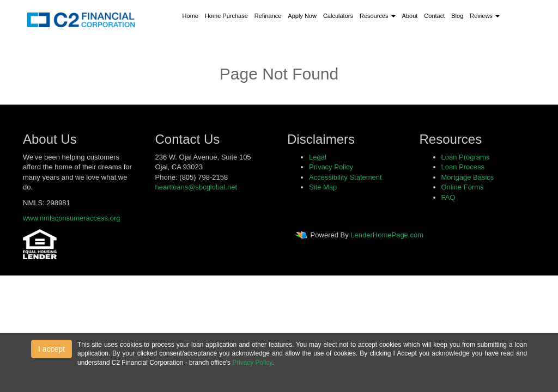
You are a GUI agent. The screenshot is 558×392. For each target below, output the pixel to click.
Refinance (268, 16)
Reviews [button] (485, 16)
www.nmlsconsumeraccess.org (71, 218)
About (410, 16)
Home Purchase (226, 16)
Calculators (338, 16)
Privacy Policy (331, 167)
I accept (51, 349)
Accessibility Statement (345, 177)
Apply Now (302, 16)
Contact (434, 16)
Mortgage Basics (468, 177)
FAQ (448, 197)
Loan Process (463, 167)
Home (190, 16)
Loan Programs (466, 157)
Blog (457, 16)
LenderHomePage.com (387, 235)
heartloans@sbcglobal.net (196, 187)
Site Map (323, 187)
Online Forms (463, 187)
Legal (318, 157)
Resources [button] (378, 16)
